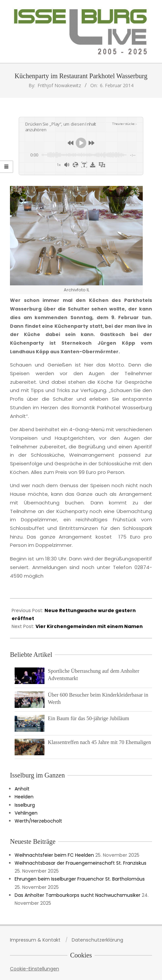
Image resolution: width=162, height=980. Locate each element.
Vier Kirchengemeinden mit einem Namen (89, 626)
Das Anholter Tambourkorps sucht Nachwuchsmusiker (78, 895)
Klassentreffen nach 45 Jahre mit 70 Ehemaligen (99, 742)
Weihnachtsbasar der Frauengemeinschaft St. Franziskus (81, 863)
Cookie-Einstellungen (35, 969)
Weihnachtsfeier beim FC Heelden (54, 855)
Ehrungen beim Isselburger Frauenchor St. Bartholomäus (80, 879)
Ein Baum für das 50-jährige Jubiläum (88, 718)
